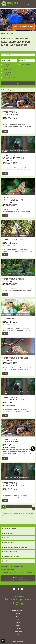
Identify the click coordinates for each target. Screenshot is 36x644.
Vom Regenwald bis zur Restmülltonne (15, 547)
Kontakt (18, 617)
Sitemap (18, 622)
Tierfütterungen (9, 533)
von (2, 58)
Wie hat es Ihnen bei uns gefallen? (18, 578)
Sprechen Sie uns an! (25, 517)
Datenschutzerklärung (15, 640)
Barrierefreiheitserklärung (18, 611)
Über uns (18, 614)
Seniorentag (8, 561)
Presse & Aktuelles (18, 631)
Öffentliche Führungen (11, 529)
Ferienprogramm (9, 543)
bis (19, 58)
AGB (18, 620)
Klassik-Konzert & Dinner (12, 556)
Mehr (5, 132)
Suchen (18, 83)
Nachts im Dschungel (10, 552)
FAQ (18, 634)
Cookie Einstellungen (18, 641)
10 (30, 506)
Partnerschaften (18, 628)
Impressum (23, 640)
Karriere (18, 625)
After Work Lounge (10, 538)
